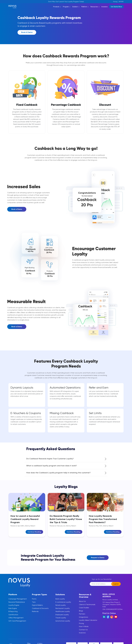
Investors (105, 8)
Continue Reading (34, 534)
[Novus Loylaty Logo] (20, 8)
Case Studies (84, 610)
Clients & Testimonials (87, 607)
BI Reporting (13, 614)
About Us (82, 604)
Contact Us (83, 632)
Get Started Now (116, 8)
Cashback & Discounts (40, 611)
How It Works (84, 629)
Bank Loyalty (60, 601)
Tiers (34, 604)
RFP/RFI (121, 2)
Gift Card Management (17, 623)
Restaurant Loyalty (63, 611)
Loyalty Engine (14, 607)
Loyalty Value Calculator (88, 622)
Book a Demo (27, 34)
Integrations (84, 619)
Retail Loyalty (61, 607)
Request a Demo (98, 560)
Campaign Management (18, 601)
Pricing (115, 2)
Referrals (35, 614)
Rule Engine (13, 611)
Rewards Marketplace (17, 604)
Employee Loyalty (62, 617)
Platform (84, 8)
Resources (94, 8)
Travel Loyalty (61, 620)
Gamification (13, 617)
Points (34, 601)
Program (66, 8)
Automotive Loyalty (63, 623)
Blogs (81, 613)
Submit (116, 586)
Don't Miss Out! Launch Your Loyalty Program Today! (66, 2)
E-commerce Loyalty (63, 604)
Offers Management (16, 620)
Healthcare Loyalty (63, 614)
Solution (75, 8)
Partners (82, 616)
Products (56, 8)
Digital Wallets (37, 607)
